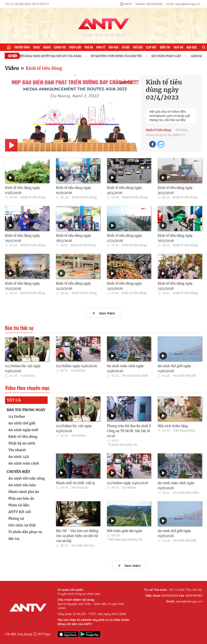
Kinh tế (101, 47)
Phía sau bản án (21, 498)
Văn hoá (113, 47)
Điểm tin (165, 47)
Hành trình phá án (24, 492)
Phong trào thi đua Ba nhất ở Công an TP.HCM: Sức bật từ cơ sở (129, 431)
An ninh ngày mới (23, 430)
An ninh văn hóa (22, 485)
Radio (47, 47)
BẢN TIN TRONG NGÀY (26, 410)
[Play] (11, 145)
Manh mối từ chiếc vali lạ (75, 483)
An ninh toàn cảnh (135, 375)
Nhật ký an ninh (22, 443)
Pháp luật (75, 47)
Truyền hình (22, 47)
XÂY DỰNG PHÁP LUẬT (172, 56)
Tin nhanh (17, 450)
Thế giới (138, 47)
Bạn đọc (192, 47)
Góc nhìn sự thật (22, 525)
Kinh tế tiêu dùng (44, 68)
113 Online (28, 375)
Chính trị (60, 47)
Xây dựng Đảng (184, 430)
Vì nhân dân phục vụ (25, 532)
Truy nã (178, 47)
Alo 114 (14, 538)
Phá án (89, 47)
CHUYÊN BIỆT (18, 472)
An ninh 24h (19, 457)
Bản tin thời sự (19, 328)
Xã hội (126, 47)
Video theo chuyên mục (27, 388)
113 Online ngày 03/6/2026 (77, 366)
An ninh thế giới (185, 375)
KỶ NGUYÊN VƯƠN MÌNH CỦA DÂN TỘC (122, 56)
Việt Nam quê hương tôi (125, 540)
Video (36, 47)
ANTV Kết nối (20, 512)
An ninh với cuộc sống (27, 478)
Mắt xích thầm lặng (173, 426)
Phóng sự (16, 518)
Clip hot (151, 47)
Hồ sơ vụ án (80, 487)
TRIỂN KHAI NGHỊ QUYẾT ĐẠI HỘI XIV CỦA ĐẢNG (54, 56)
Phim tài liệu (19, 505)
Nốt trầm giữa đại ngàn (125, 531)
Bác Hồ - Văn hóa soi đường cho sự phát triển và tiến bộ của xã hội (77, 536)
